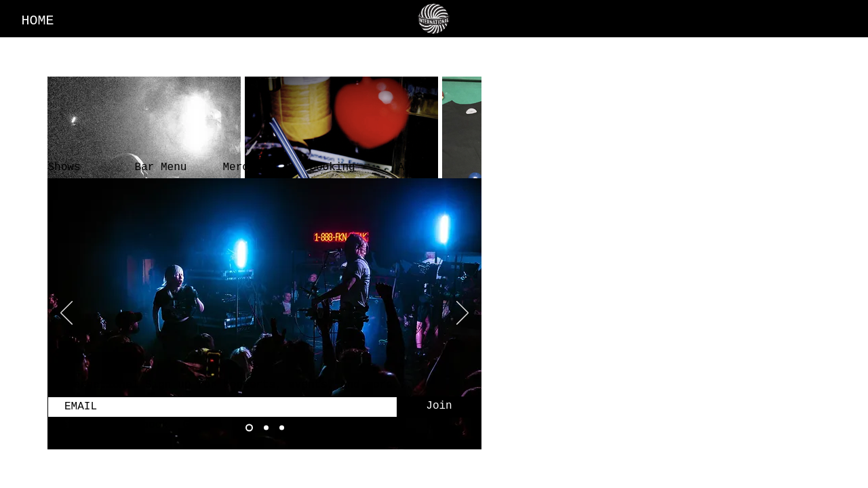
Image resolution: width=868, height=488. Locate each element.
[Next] (462, 314)
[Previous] (66, 314)
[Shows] (65, 167)
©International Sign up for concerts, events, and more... (230, 385)
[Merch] (240, 167)
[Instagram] (79, 425)
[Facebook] (143, 425)
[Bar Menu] (162, 167)
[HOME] (39, 20)
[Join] (439, 407)
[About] (415, 167)
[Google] (204, 425)
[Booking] (334, 167)
